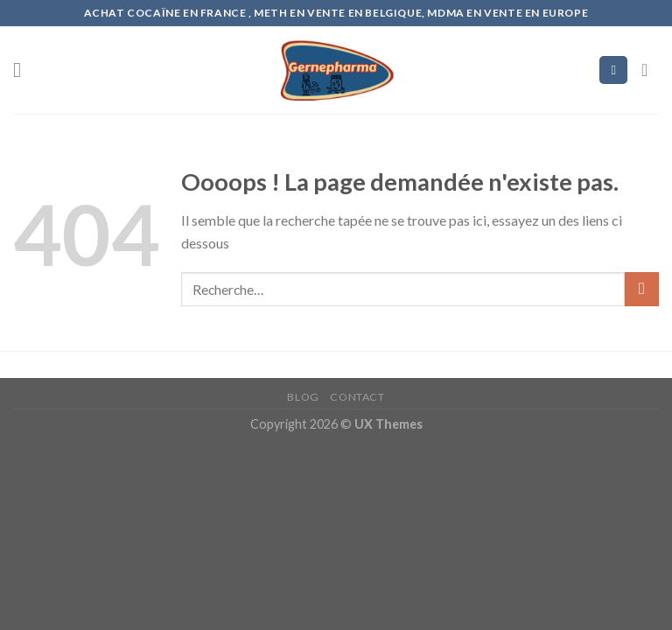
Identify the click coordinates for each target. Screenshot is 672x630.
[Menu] (24, 70)
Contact (357, 397)
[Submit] (642, 289)
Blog (303, 397)
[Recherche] (613, 70)
